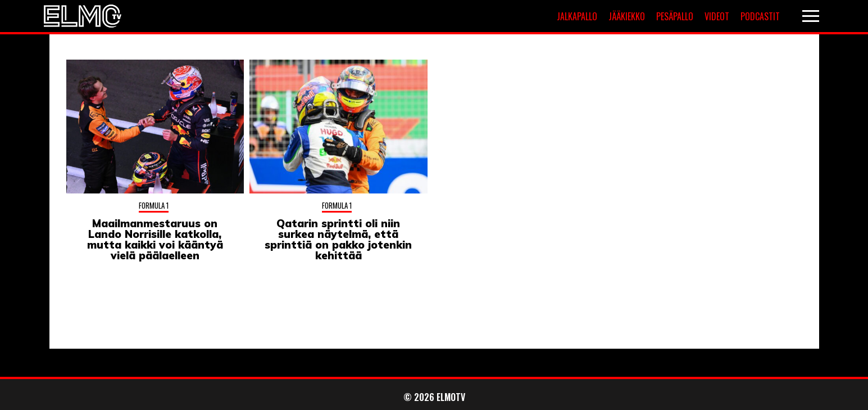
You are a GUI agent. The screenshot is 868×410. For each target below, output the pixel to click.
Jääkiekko (627, 16)
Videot (717, 16)
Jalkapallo (577, 16)
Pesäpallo (675, 16)
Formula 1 (154, 205)
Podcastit (760, 16)
